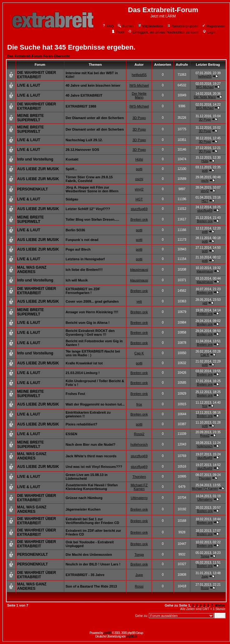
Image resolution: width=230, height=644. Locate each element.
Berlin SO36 (75, 230)
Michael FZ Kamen (139, 487)
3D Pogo (139, 118)
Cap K (139, 353)
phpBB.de (132, 636)
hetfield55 (139, 75)
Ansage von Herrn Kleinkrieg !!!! (92, 312)
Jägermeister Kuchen (83, 509)
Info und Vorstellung (35, 159)
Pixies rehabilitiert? (81, 424)
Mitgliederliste (150, 26)
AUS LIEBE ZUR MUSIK (38, 169)
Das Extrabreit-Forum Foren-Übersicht (38, 56)
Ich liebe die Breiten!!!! (84, 270)
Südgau (72, 199)
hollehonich (139, 445)
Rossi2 (139, 434)
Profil (118, 32)
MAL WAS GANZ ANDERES (32, 270)
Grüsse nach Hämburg (84, 498)
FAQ (108, 26)
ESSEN (71, 434)
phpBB (108, 633)
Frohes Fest (75, 394)
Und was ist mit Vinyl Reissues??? (94, 467)
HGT (139, 199)
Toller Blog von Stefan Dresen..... (92, 219)
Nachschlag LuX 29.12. (84, 140)
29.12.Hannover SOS (82, 150)
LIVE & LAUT (29, 85)
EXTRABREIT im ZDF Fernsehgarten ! (83, 291)
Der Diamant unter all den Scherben (95, 118)
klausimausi (139, 270)
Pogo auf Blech (78, 249)
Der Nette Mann (139, 95)
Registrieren (213, 26)
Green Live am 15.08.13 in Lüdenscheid (87, 477)
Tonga (139, 555)
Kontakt (72, 159)
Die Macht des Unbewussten (89, 555)
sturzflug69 (139, 209)
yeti (139, 301)
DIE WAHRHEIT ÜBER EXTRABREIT (37, 75)
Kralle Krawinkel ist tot (84, 363)
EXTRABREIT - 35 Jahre (85, 575)
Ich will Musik (77, 280)
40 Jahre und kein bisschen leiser (93, 85)
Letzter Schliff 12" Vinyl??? (88, 209)
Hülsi (139, 159)
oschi (139, 179)
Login (209, 32)
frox (139, 404)
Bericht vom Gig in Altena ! (88, 323)
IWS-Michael (139, 85)
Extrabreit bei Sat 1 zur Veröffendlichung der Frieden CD (92, 521)
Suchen (125, 26)
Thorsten (139, 477)
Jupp (139, 575)
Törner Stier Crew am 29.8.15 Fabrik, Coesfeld (89, 179)
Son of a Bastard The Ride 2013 (91, 586)
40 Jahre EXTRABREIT (84, 95)
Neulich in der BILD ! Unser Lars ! (93, 564)
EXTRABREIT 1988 (81, 106)
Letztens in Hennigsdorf (85, 259)
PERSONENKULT (32, 189)
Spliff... (71, 169)
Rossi (139, 586)
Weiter (220, 605)
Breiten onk (139, 219)
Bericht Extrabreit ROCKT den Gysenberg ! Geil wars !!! (90, 333)
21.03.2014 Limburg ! (83, 373)
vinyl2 (139, 189)
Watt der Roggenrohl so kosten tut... (95, 404)
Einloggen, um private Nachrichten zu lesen (163, 32)
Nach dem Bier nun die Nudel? (91, 445)
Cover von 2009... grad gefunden (92, 301)
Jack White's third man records (91, 456)
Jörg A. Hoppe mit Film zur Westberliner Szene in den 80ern (92, 189)
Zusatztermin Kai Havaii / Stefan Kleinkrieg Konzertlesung (92, 487)
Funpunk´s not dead (82, 240)
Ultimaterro (139, 498)
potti (139, 169)
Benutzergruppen (182, 26)
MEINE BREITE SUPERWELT (30, 118)
